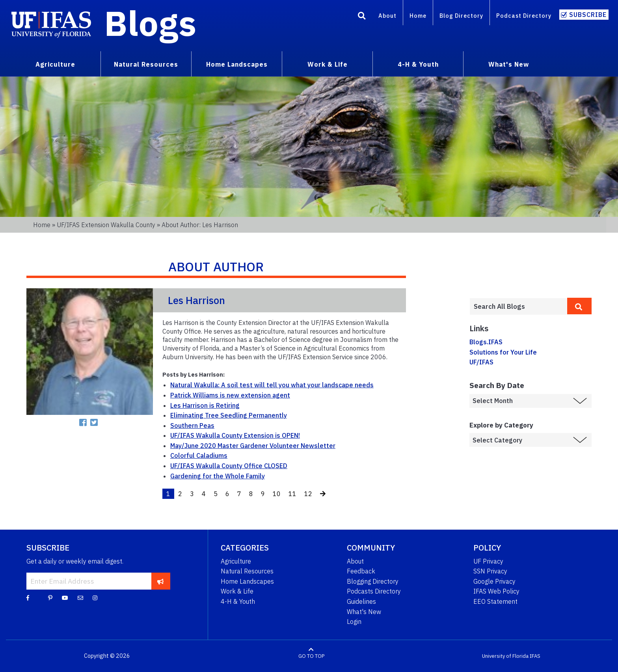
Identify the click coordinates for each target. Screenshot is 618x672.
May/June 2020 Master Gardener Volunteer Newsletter (253, 446)
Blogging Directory (373, 581)
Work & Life (237, 591)
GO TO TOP (311, 656)
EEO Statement (495, 601)
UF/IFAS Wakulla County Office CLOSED (229, 466)
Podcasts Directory (374, 591)
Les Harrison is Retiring (205, 405)
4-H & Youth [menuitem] (418, 64)
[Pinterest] (50, 597)
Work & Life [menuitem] (328, 64)
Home (418, 16)
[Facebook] (28, 597)
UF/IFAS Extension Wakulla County (106, 225)
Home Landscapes (247, 581)
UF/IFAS (481, 362)
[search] (579, 306)
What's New (364, 612)
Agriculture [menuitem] (55, 64)
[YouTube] (65, 597)
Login (354, 622)
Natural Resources (247, 571)
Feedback (361, 571)
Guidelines (361, 601)
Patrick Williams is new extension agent (230, 395)
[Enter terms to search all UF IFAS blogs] (518, 306)
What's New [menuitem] (509, 64)
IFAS (535, 656)
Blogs (150, 23)
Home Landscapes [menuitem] (237, 64)
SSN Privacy (490, 571)
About (387, 16)
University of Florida (505, 656)
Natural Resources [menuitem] (146, 64)
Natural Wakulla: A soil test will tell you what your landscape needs (272, 385)
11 (292, 494)
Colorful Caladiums (199, 455)
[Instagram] (95, 597)
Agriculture (236, 561)
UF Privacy (488, 561)
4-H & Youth (238, 601)
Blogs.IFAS (486, 342)
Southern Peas (192, 426)
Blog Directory (461, 16)
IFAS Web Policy (496, 591)
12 (308, 494)
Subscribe (588, 15)
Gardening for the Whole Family (218, 476)
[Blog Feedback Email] (80, 597)
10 (277, 494)
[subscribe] (161, 581)
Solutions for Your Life (503, 352)
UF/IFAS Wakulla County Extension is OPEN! (235, 435)
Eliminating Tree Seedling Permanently (229, 415)
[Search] (362, 17)
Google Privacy (494, 581)
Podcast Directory (524, 16)
